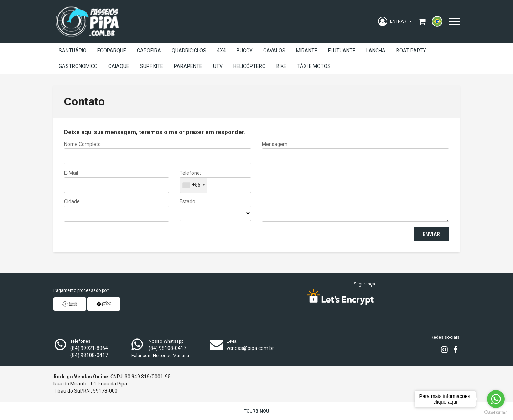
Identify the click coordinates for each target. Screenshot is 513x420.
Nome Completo (82, 144)
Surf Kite (152, 66)
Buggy (245, 51)
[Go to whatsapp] (496, 399)
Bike (281, 66)
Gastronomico (78, 66)
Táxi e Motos (314, 66)
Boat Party (411, 51)
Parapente (188, 66)
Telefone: (190, 173)
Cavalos (274, 51)
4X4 (221, 51)
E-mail (71, 173)
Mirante (307, 51)
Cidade (72, 201)
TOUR (256, 411)
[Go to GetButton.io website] (496, 413)
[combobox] (193, 185)
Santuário (73, 51)
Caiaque (119, 66)
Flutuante (342, 51)
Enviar (431, 234)
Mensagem (275, 144)
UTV (218, 66)
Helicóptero (250, 66)
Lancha (376, 51)
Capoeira (149, 51)
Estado (187, 201)
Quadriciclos (189, 51)
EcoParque (112, 51)
